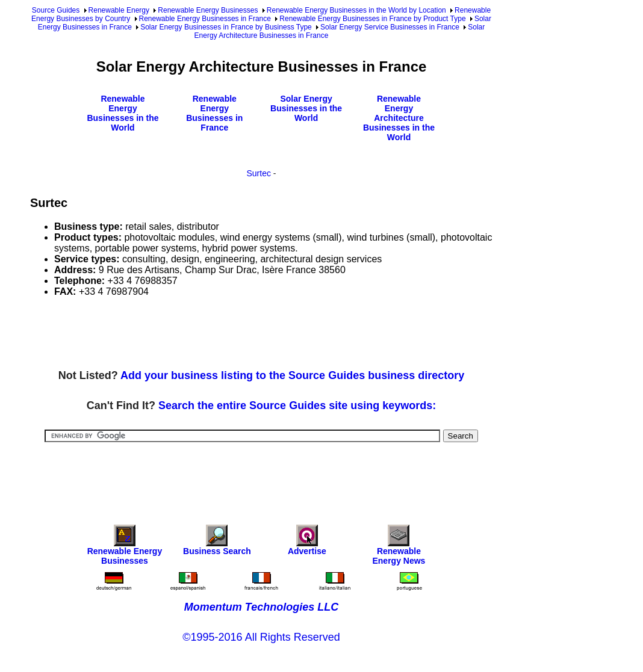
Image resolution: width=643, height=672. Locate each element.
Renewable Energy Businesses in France (205, 19)
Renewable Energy (119, 10)
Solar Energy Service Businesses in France (390, 27)
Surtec (258, 173)
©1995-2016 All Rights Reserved (261, 637)
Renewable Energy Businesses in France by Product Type (372, 19)
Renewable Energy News (399, 548)
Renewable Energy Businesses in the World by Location (356, 10)
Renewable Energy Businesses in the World (123, 113)
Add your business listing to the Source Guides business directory (292, 375)
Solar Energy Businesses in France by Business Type (226, 27)
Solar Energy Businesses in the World (306, 108)
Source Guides (56, 10)
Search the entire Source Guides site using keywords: (297, 405)
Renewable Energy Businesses (208, 10)
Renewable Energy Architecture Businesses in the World (399, 118)
